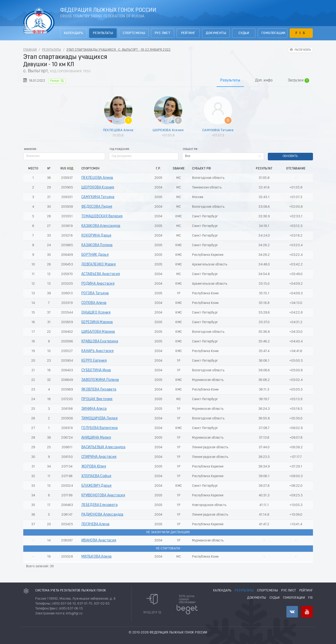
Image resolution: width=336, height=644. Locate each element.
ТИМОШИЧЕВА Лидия (99, 418)
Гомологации (273, 33)
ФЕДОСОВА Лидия (97, 207)
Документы (216, 33)
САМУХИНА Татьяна (218, 130)
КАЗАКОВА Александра (101, 226)
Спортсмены (134, 33)
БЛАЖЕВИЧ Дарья (97, 486)
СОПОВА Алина (94, 303)
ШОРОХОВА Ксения (168, 130)
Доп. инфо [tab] (264, 80)
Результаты (103, 33)
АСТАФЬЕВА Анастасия (101, 274)
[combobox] (223, 156)
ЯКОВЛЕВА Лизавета (99, 390)
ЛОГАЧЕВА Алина (95, 524)
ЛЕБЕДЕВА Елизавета (99, 505)
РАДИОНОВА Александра (102, 515)
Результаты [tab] (230, 80)
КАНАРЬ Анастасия (97, 351)
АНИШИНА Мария (96, 438)
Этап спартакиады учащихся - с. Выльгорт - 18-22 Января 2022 (119, 50)
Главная (30, 50)
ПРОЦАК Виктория (97, 399)
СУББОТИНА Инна (96, 370)
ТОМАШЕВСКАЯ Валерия (102, 216)
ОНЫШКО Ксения (96, 313)
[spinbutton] (144, 156)
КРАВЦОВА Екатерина (100, 341)
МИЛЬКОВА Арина (97, 557)
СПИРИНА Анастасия (99, 457)
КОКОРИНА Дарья (96, 236)
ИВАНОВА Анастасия (99, 540)
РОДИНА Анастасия (98, 284)
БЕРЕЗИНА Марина (97, 322)
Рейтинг (188, 33)
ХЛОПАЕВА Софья (96, 476)
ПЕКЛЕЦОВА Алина (118, 130)
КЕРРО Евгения (94, 361)
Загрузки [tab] (298, 80)
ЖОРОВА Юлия (94, 467)
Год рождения (119, 149)
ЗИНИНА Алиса (94, 409)
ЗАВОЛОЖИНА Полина (100, 380)
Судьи (244, 33)
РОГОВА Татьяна (95, 293)
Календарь (74, 33)
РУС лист (162, 33)
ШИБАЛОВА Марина (98, 332)
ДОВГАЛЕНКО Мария (99, 264)
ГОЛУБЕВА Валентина (99, 428)
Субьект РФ (190, 149)
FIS (301, 33)
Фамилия (30, 149)
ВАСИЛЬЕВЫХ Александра (103, 447)
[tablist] (168, 80)
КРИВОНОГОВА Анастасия (103, 495)
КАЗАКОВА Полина (97, 245)
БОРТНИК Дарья (95, 255)
